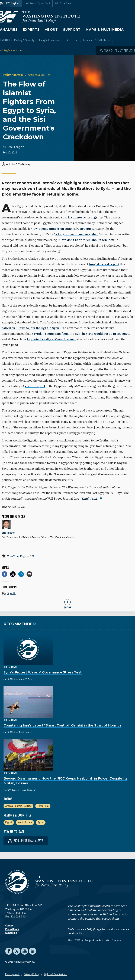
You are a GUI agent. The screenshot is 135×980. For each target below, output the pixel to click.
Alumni (118, 940)
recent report (35, 386)
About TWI (74, 940)
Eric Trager (15, 147)
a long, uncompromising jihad (77, 234)
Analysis (9, 30)
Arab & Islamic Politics (18, 806)
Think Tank (89, 499)
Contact (10, 926)
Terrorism (43, 806)
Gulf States (104, 40)
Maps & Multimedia (105, 30)
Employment (12, 974)
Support (72, 30)
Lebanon (88, 40)
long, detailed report (104, 264)
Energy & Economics (50, 40)
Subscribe (11, 933)
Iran (76, 40)
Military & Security (25, 40)
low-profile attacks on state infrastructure (63, 229)
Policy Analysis (13, 75)
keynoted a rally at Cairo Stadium (51, 339)
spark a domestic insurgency (82, 217)
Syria (41, 822)
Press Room (12, 929)
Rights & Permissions (55, 974)
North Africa (25, 822)
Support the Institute (97, 940)
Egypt (9, 822)
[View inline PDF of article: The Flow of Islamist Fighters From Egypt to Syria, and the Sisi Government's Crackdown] (67, 556)
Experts (31, 30)
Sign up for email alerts (26, 841)
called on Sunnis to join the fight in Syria (31, 328)
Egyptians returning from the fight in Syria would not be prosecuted (80, 334)
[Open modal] (118, 50)
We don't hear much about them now (88, 240)
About (51, 30)
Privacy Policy (32, 974)
